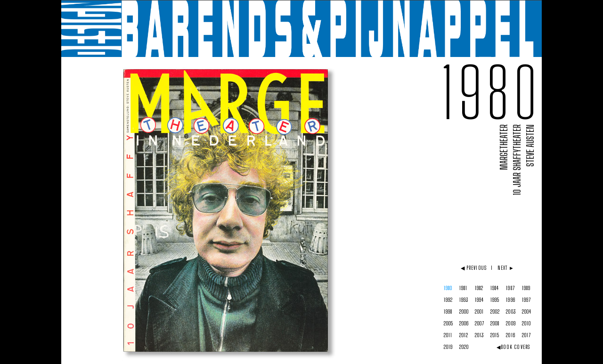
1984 (495, 288)
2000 (464, 311)
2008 (495, 323)
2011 (448, 335)
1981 (463, 288)
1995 (495, 300)
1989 (526, 288)
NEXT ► (506, 268)
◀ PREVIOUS (474, 268)
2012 (464, 335)
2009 (511, 323)
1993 (464, 300)
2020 (464, 347)
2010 (526, 323)
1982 (479, 288)
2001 (479, 311)
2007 (480, 323)
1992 (448, 300)
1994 (479, 300)
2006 (464, 323)
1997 (526, 300)
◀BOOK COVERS (513, 347)
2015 (495, 335)
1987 (510, 288)
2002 (495, 311)
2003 (511, 311)
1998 (448, 311)
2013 (479, 335)
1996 (510, 300)
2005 (448, 323)
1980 (448, 288)
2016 (510, 335)
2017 (526, 335)
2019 (448, 347)
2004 (527, 311)
